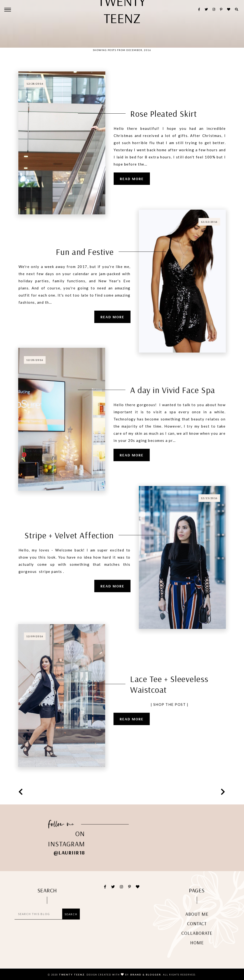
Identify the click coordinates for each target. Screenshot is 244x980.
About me (197, 921)
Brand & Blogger (146, 975)
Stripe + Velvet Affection (78, 535)
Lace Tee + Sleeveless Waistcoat (160, 684)
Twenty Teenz (72, 975)
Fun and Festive (94, 252)
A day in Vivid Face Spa (164, 390)
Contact (197, 930)
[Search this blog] (40, 921)
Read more (132, 179)
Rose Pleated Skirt (164, 114)
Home (197, 949)
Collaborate (197, 940)
